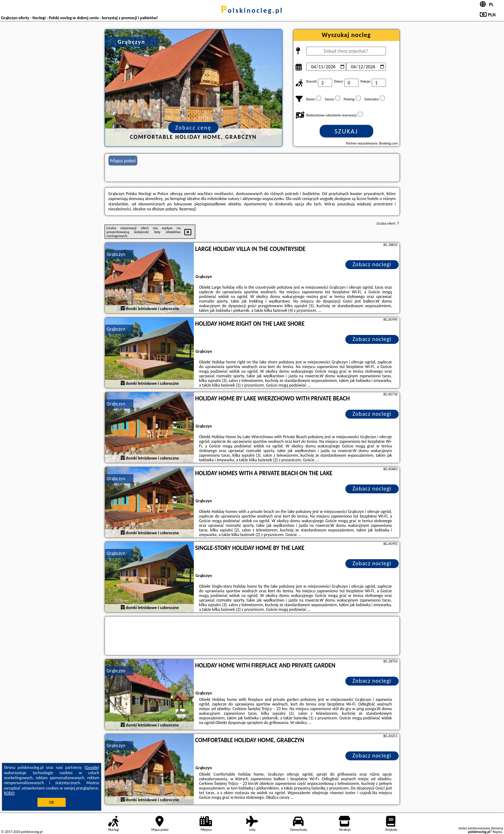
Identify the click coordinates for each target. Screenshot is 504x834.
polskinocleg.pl (252, 10)
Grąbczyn (116, 254)
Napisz (497, 832)
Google (92, 767)
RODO (9, 793)
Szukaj (346, 131)
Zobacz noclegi (372, 264)
